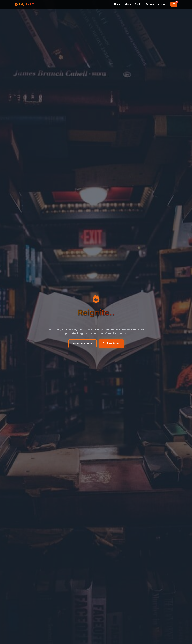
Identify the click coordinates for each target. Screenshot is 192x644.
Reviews (150, 4)
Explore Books (111, 343)
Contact (162, 4)
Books (138, 4)
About (128, 4)
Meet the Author (82, 344)
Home (117, 4)
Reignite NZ (26, 4)
